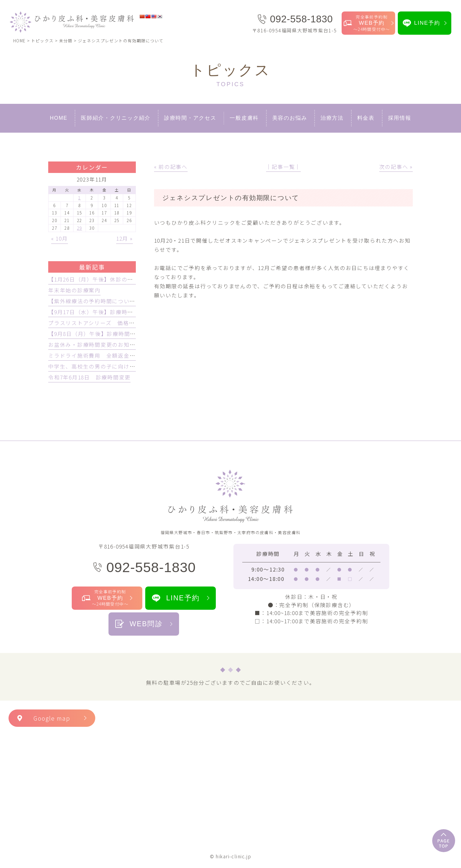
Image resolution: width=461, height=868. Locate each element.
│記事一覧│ (284, 167)
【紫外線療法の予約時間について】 (95, 301)
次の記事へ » (396, 167)
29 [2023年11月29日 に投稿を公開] (80, 228)
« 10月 (60, 238)
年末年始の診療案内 (74, 290)
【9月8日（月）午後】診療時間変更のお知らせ (110, 334)
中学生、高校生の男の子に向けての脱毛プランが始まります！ (130, 366)
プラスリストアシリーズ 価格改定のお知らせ (109, 323)
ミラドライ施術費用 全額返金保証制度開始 (106, 355)
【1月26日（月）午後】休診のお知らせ (100, 279)
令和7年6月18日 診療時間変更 (89, 377)
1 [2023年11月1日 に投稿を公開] (80, 198)
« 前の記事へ (171, 167)
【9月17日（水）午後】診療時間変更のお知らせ (111, 312)
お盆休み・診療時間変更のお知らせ (95, 345)
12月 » (125, 238)
